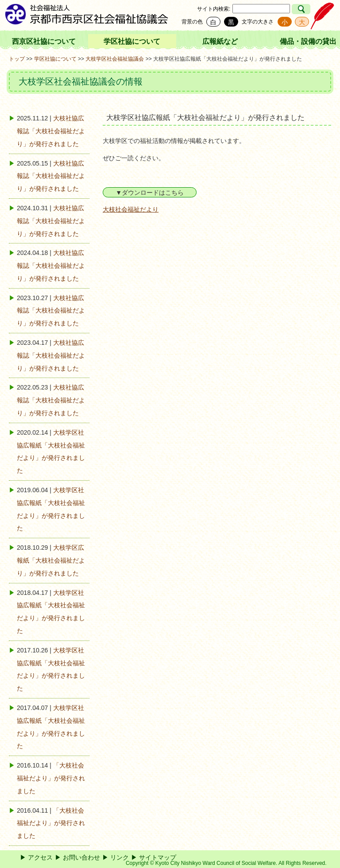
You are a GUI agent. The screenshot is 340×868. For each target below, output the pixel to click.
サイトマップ (158, 857)
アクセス (40, 857)
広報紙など (220, 41)
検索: (224, 9)
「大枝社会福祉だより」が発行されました (51, 778)
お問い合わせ (81, 857)
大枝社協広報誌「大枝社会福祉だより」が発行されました (51, 131)
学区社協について (132, 41)
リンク (120, 857)
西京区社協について (44, 41)
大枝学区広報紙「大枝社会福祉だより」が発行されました (51, 560)
